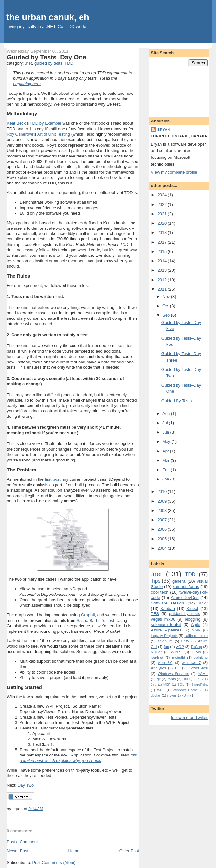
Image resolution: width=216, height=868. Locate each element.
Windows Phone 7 (187, 690)
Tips (156, 581)
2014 (163, 261)
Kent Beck (16, 123)
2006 (163, 529)
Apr (166, 451)
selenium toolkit (166, 625)
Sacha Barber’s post (95, 620)
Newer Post (17, 851)
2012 (163, 280)
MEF (167, 685)
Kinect (192, 608)
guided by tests (48, 63)
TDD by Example (46, 123)
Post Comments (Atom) (54, 862)
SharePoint (199, 685)
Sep (167, 315)
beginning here (27, 84)
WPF (196, 630)
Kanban (168, 608)
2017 (163, 242)
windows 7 (191, 662)
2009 (163, 501)
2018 (163, 233)
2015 (163, 251)
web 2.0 (165, 662)
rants (172, 679)
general (179, 581)
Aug (167, 413)
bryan (164, 130)
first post (52, 479)
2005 (163, 539)
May (167, 441)
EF (177, 668)
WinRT (177, 652)
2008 (163, 510)
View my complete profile (174, 172)
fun (166, 646)
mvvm (171, 696)
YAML (203, 673)
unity (185, 641)
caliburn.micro (196, 635)
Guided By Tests (177, 401)
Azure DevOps (185, 598)
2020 (163, 223)
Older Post (129, 851)
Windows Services (173, 673)
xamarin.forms (186, 587)
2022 (163, 205)
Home (74, 851)
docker (156, 696)
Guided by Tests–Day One (47, 57)
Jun (166, 432)
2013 (163, 270)
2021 (163, 214)
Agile (196, 625)
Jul (166, 423)
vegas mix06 (163, 619)
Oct (166, 306)
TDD (69, 63)
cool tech (160, 592)
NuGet (156, 652)
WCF (161, 690)
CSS (199, 679)
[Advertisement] (179, 90)
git (159, 679)
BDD (186, 679)
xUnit (186, 696)
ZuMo (196, 652)
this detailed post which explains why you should (78, 758)
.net (29, 63)
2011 (163, 289)
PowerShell (198, 668)
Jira (154, 685)
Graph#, (88, 615)
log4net (157, 657)
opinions (201, 657)
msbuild (178, 657)
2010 (163, 492)
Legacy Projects (164, 635)
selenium (165, 641)
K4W (203, 603)
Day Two (26, 785)
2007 (163, 520)
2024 (163, 195)
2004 (163, 548)
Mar (167, 460)
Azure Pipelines (166, 630)
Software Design (167, 603)
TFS (155, 614)
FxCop (196, 646)
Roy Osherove (20, 134)
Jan (166, 479)
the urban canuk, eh (48, 17)
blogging (192, 619)
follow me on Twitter (189, 717)
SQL (181, 685)
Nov (167, 296)
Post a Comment (22, 842)
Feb (167, 470)
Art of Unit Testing (54, 134)
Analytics (158, 668)
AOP (180, 646)
